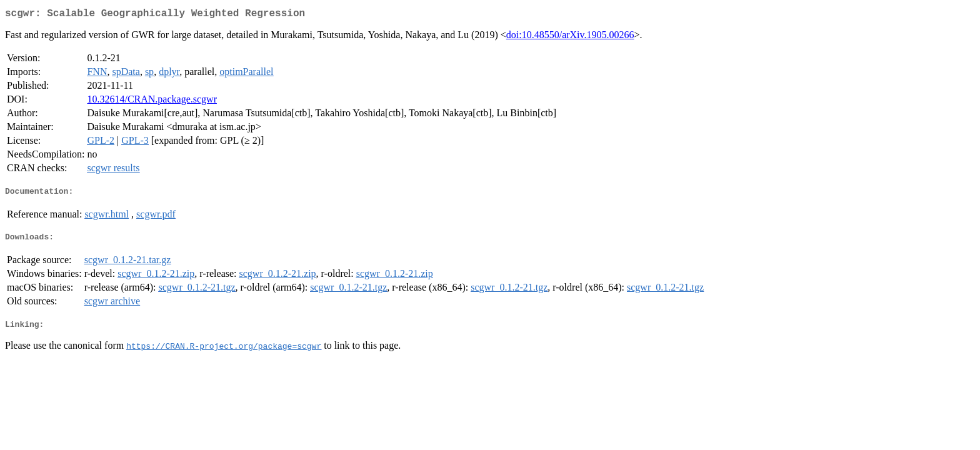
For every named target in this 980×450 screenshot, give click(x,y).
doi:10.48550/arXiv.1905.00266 (570, 37)
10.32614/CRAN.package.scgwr (152, 102)
